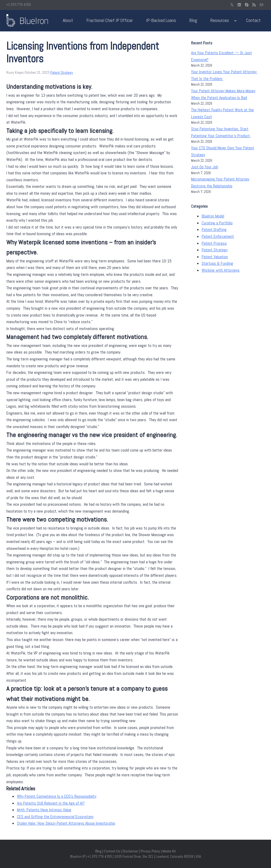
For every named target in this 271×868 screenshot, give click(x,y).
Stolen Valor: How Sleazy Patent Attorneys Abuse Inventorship (66, 823)
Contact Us (112, 851)
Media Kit (169, 851)
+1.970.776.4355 (19, 5)
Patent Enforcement (218, 236)
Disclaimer (130, 851)
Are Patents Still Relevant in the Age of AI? (51, 803)
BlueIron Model (213, 216)
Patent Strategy (62, 72)
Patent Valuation (215, 257)
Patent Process (214, 243)
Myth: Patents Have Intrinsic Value (44, 810)
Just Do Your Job (205, 167)
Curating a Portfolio (217, 223)
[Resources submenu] (235, 20)
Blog (98, 851)
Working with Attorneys (221, 270)
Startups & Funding (217, 263)
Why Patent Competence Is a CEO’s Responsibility (57, 796)
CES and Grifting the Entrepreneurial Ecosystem (55, 817)
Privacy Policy (150, 851)
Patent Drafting (214, 229)
